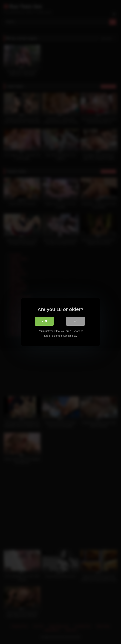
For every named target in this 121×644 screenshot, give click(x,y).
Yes (44, 321)
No (75, 321)
